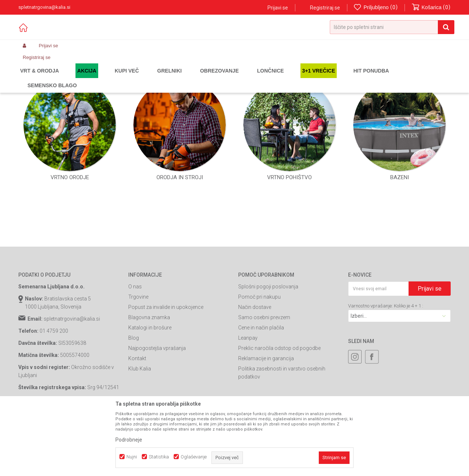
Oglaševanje (194, 457)
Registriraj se (325, 8)
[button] (392, 27)
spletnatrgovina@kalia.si (72, 388)
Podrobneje (129, 440)
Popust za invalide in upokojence (166, 376)
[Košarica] (431, 8)
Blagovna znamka (149, 387)
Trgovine (138, 366)
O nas (135, 356)
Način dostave (255, 376)
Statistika (159, 457)
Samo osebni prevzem (264, 387)
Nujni (132, 457)
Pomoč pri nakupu (259, 366)
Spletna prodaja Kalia (39, 78)
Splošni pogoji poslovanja (268, 356)
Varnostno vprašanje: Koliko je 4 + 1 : (386, 375)
